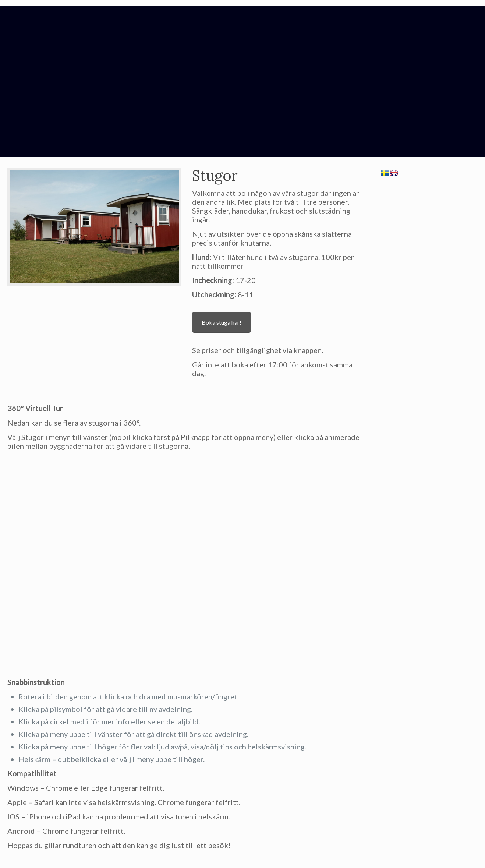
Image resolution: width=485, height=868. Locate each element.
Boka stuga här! (222, 322)
